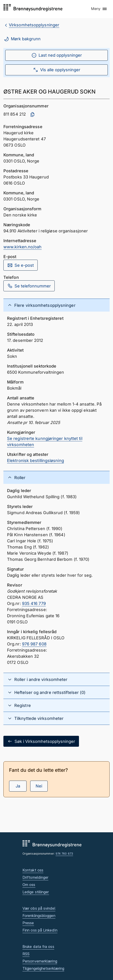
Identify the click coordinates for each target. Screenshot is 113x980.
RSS (26, 954)
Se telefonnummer (29, 286)
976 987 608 (34, 644)
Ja (18, 786)
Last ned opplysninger (57, 55)
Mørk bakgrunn (22, 39)
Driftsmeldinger (35, 877)
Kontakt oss (33, 870)
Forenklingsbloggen (39, 916)
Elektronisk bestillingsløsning (36, 461)
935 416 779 (34, 603)
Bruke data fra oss (38, 947)
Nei (39, 786)
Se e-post (21, 265)
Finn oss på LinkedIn (40, 930)
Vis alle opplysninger (57, 70)
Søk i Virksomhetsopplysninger (41, 741)
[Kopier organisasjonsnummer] (32, 114)
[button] (99, 9)
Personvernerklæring (40, 961)
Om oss (29, 885)
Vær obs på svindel (39, 908)
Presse (28, 923)
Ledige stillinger (36, 892)
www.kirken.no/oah (23, 247)
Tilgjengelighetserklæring (43, 968)
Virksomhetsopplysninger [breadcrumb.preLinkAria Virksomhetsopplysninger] (34, 25)
